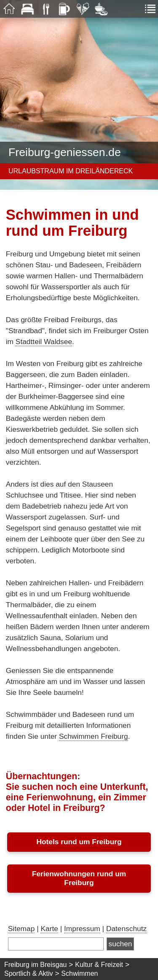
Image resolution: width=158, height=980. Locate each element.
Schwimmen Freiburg (94, 736)
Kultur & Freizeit (99, 965)
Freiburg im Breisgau (36, 965)
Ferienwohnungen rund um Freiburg (79, 878)
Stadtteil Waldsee (44, 342)
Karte (49, 929)
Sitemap (21, 929)
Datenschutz (126, 929)
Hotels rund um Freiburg (79, 842)
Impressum (82, 929)
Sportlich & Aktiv (29, 973)
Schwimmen (79, 973)
